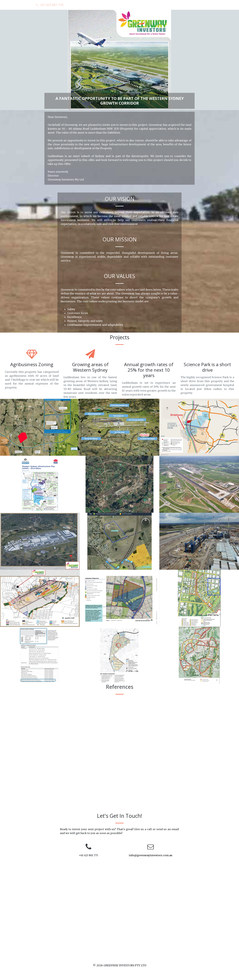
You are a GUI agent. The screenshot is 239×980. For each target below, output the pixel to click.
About (146, 5)
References (181, 5)
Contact (201, 5)
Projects (162, 5)
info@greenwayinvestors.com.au (151, 855)
